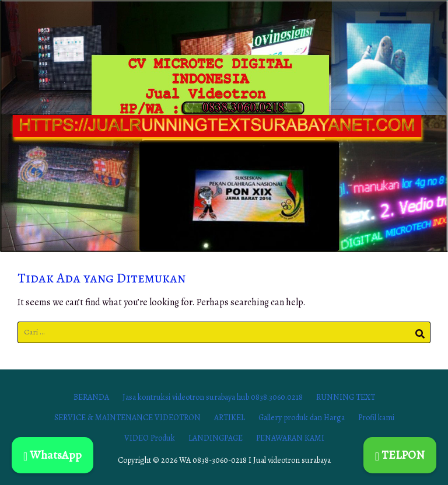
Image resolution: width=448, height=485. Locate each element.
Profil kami (376, 418)
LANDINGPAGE (216, 438)
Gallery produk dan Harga (302, 418)
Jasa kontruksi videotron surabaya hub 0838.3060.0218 (213, 397)
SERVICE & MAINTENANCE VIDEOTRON (127, 418)
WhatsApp (52, 455)
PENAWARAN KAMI (290, 438)
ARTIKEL (230, 418)
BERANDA (91, 397)
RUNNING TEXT (346, 397)
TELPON (400, 455)
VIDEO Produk (150, 438)
